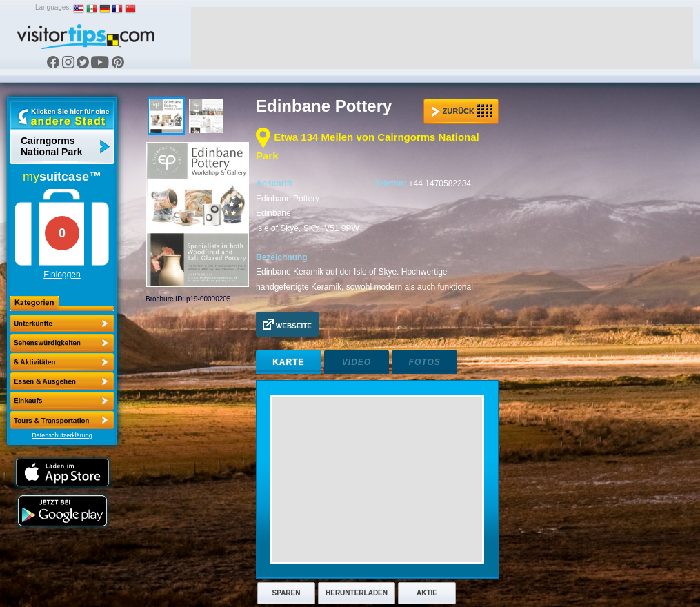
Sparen (287, 593)
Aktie (427, 593)
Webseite (287, 324)
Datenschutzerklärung (62, 435)
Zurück (462, 111)
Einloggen (62, 275)
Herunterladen (357, 593)
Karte (288, 362)
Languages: (53, 7)
